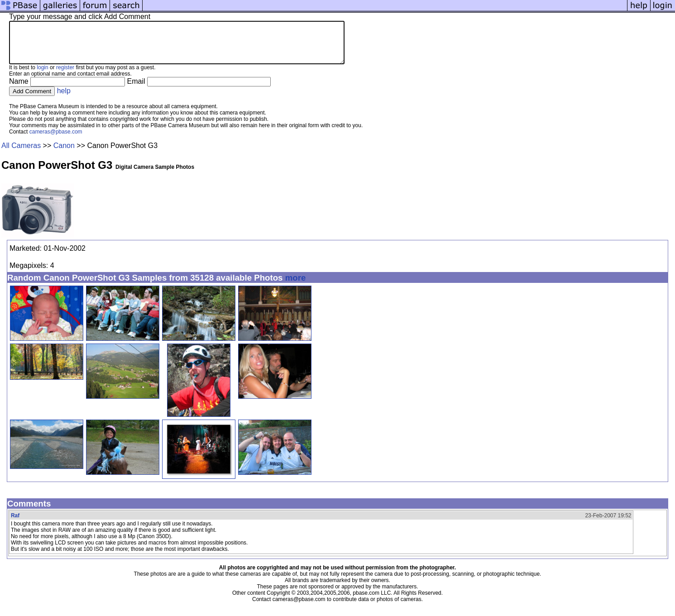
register (65, 76)
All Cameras (21, 154)
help (64, 99)
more (296, 286)
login (42, 76)
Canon (64, 154)
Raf (15, 524)
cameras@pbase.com (56, 140)
